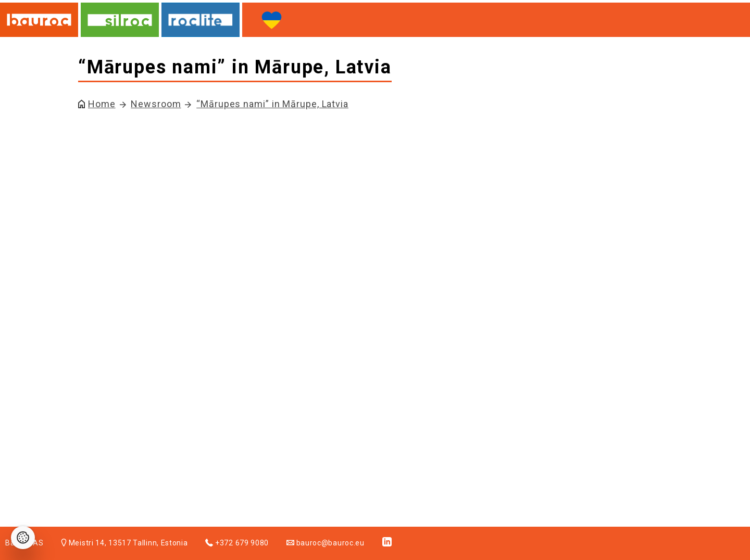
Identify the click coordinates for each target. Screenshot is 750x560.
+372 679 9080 (237, 543)
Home (102, 104)
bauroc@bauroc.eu (326, 543)
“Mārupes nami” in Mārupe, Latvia (272, 104)
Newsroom (156, 104)
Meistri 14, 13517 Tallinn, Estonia (124, 543)
